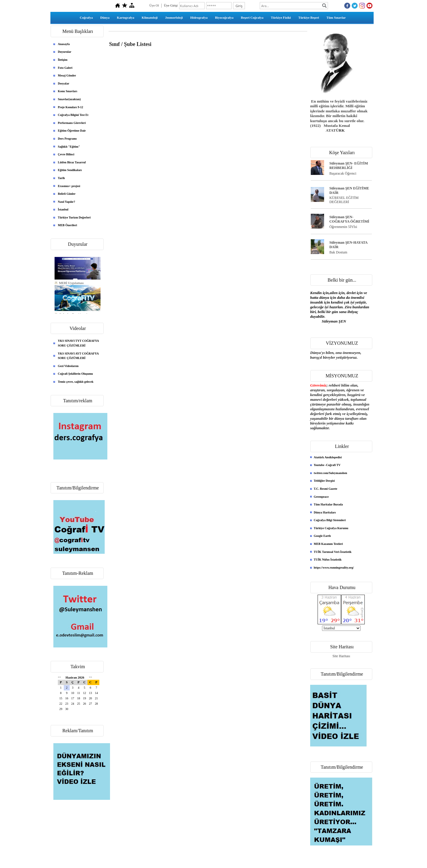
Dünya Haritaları (325, 512)
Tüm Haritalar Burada (328, 504)
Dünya (105, 17)
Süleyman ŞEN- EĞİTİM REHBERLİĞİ (349, 166)
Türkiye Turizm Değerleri (74, 217)
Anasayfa (64, 44)
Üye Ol (154, 5)
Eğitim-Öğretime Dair (72, 131)
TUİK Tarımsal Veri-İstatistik (333, 552)
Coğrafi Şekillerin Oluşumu (75, 374)
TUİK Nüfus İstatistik (328, 560)
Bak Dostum (338, 252)
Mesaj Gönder (67, 75)
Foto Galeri (65, 68)
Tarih (61, 178)
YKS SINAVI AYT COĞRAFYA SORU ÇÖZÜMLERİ (78, 356)
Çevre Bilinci (66, 154)
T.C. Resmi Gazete (325, 489)
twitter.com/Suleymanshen (330, 473)
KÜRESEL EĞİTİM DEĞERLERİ (344, 200)
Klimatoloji (150, 17)
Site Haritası (341, 656)
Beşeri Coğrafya (252, 17)
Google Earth (322, 536)
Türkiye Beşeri (309, 17)
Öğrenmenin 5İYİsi (343, 227)
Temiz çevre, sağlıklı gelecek (76, 382)
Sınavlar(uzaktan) (69, 99)
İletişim (63, 60)
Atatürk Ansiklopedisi (328, 457)
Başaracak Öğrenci (343, 173)
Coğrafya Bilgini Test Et (73, 115)
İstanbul (63, 209)
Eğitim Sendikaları (70, 170)
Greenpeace (321, 497)
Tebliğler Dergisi (324, 481)
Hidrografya (199, 17)
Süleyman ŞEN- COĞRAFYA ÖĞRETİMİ (349, 219)
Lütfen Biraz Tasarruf (72, 162)
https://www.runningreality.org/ (334, 568)
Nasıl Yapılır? (66, 202)
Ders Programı (67, 139)
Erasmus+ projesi (69, 186)
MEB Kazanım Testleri (328, 544)
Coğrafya (86, 17)
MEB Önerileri (67, 225)
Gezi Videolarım (68, 366)
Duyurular (65, 52)
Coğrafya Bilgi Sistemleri (330, 520)
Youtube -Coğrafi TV (327, 465)
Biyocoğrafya (224, 17)
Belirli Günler (67, 194)
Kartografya (126, 17)
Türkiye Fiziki (281, 17)
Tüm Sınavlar (336, 17)
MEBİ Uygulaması (71, 283)
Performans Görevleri (72, 123)
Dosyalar (63, 83)
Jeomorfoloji (174, 17)
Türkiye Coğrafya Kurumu (331, 528)
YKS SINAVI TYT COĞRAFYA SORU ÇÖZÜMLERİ (78, 343)
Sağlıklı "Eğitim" (69, 147)
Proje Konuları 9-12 (70, 107)
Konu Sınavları (67, 91)
